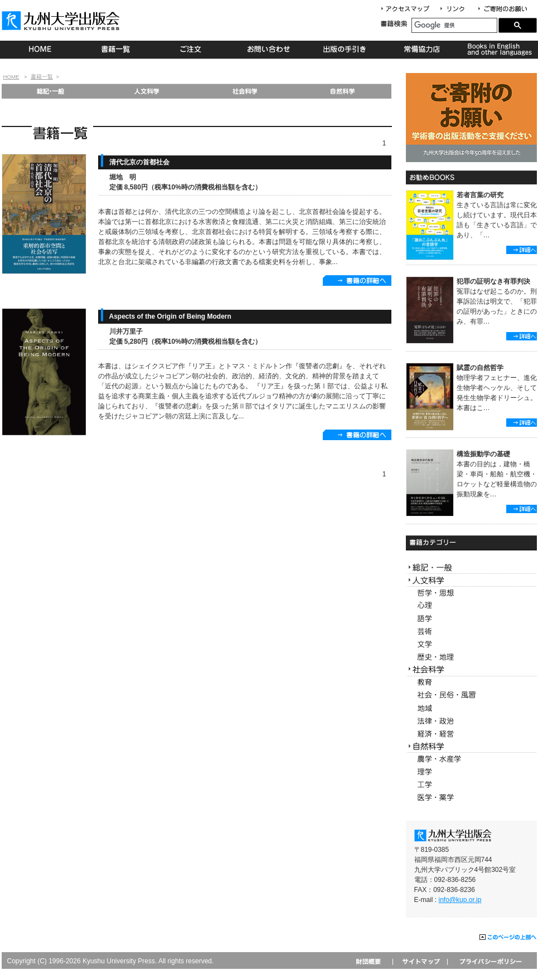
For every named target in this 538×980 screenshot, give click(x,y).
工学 (471, 785)
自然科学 (343, 91)
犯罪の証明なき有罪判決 (493, 281)
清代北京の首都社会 (139, 162)
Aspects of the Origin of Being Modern (170, 316)
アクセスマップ (409, 9)
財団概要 (372, 961)
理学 (471, 772)
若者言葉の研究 (480, 195)
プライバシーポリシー (490, 961)
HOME (40, 50)
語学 (471, 619)
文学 (471, 644)
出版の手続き (345, 50)
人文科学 (147, 91)
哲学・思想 (471, 593)
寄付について (502, 9)
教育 (471, 683)
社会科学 (245, 91)
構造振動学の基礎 (483, 454)
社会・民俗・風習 (471, 696)
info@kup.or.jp (460, 900)
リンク (457, 9)
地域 (471, 708)
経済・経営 (471, 734)
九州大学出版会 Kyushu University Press (62, 21)
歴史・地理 (471, 657)
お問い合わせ (269, 50)
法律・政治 (471, 721)
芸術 (471, 632)
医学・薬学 (471, 798)
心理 (471, 606)
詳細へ (522, 250)
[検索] (454, 25)
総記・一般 (50, 91)
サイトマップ (420, 961)
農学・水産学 (471, 759)
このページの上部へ (508, 938)
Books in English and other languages (498, 50)
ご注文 (193, 50)
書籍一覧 (116, 50)
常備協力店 (422, 50)
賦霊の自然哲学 (480, 368)
